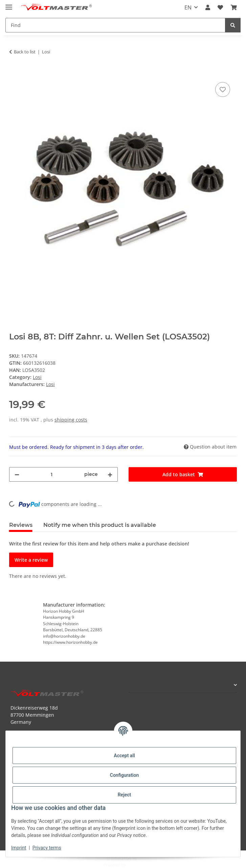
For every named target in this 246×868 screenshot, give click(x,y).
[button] (208, 7)
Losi (37, 377)
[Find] (233, 25)
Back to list (25, 52)
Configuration (124, 775)
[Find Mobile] (115, 25)
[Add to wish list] (223, 90)
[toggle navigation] (9, 4)
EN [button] (188, 7)
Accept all (124, 756)
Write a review (31, 560)
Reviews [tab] (21, 525)
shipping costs (71, 420)
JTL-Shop (135, 865)
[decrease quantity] (17, 474)
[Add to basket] (15, 73)
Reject (125, 795)
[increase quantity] (110, 474)
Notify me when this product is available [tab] (100, 525)
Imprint (19, 848)
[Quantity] (52, 474)
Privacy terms (47, 848)
